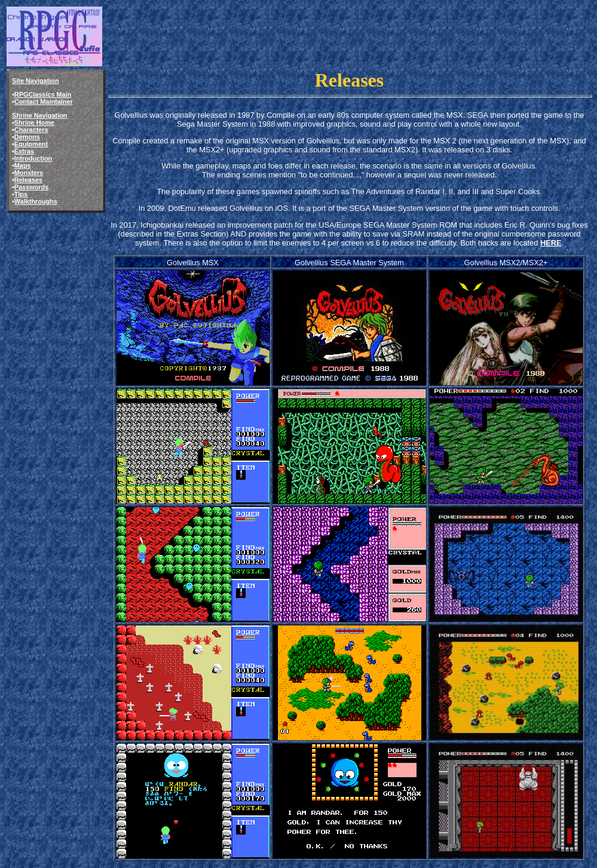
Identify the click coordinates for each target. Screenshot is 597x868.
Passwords (31, 187)
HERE (551, 243)
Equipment (31, 144)
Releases (28, 180)
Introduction (33, 158)
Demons (27, 137)
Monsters (29, 173)
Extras (24, 151)
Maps (23, 165)
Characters (31, 130)
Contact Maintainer (44, 102)
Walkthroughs (36, 201)
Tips (21, 194)
